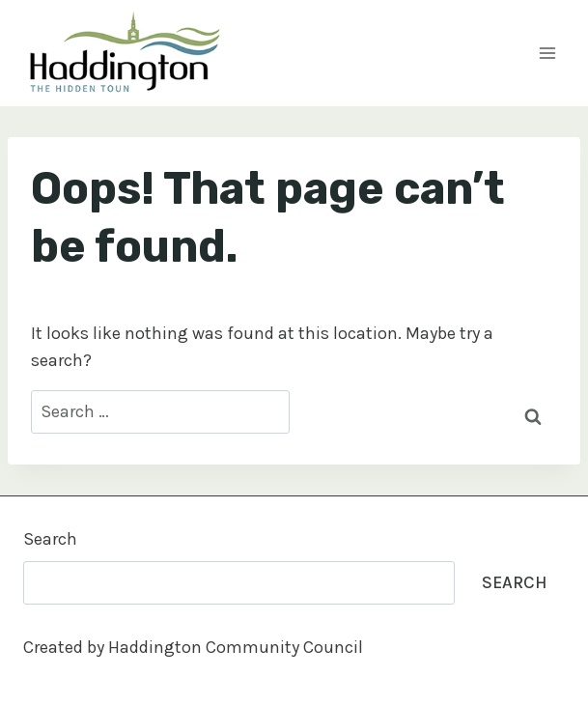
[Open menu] (547, 53)
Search (50, 539)
